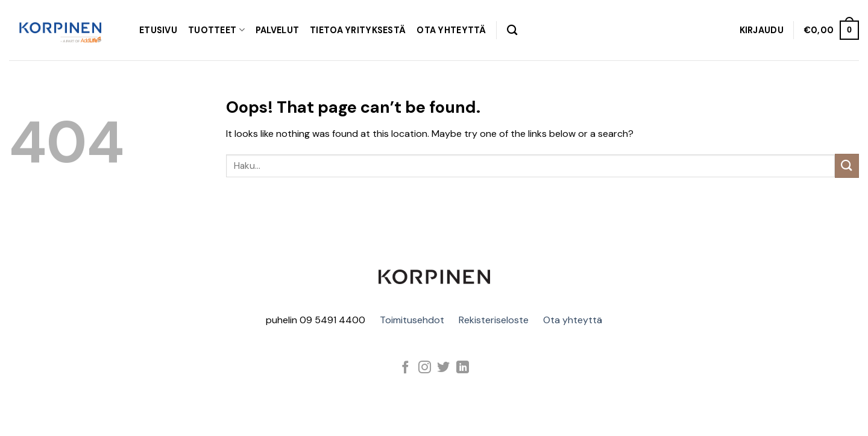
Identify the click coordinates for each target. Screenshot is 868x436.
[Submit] (847, 166)
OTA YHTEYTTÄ (451, 30)
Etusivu (158, 30)
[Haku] (512, 30)
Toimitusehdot (412, 320)
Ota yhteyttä (573, 320)
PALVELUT (277, 30)
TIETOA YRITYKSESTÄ (358, 30)
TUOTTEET (216, 30)
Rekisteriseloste (494, 320)
